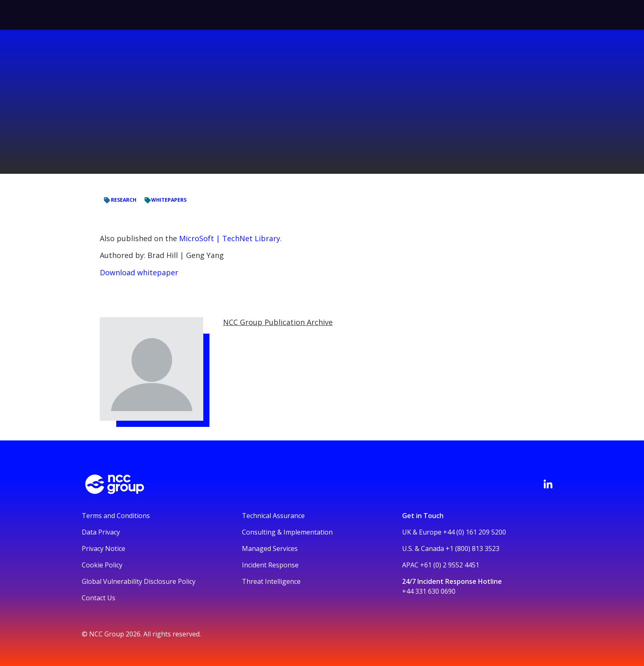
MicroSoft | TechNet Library (230, 238)
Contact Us (99, 598)
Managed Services (270, 548)
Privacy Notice (103, 548)
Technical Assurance (273, 516)
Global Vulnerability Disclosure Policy (139, 581)
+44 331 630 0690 (429, 591)
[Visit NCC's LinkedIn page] (548, 484)
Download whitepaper (139, 272)
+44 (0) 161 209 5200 (475, 532)
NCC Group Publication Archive (278, 322)
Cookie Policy (102, 565)
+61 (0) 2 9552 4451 (450, 565)
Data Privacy (101, 532)
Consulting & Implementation (287, 532)
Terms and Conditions (116, 516)
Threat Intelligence (271, 581)
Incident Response (270, 565)
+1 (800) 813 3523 (473, 548)
